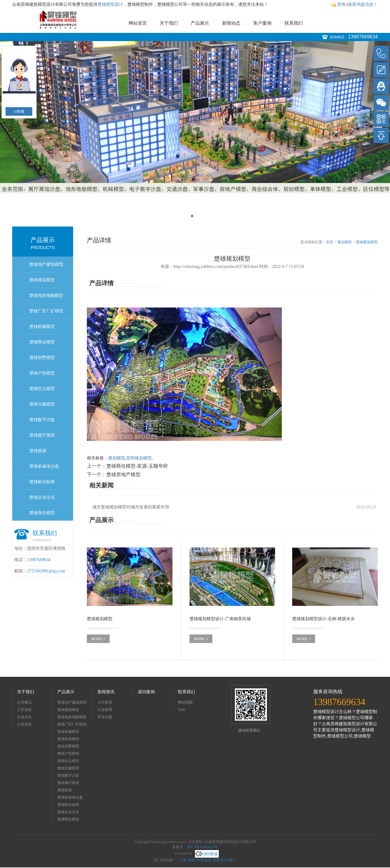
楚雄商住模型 (42, 513)
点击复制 (195, 842)
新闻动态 (231, 23)
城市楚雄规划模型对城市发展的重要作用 (131, 507)
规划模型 (345, 242)
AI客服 (19, 111)
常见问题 (105, 717)
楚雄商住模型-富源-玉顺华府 (137, 466)
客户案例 (262, 23)
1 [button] (192, 216)
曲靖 (208, 860)
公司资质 (24, 724)
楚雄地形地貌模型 (46, 295)
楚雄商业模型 (42, 342)
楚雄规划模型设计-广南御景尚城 (220, 619)
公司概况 (24, 702)
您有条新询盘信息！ (355, 4)
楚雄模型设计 (110, 4)
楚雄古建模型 (42, 404)
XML (182, 710)
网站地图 (185, 702)
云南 (183, 860)
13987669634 (363, 37)
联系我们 (294, 23)
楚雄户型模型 (42, 373)
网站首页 (138, 23)
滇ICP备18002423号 (202, 847)
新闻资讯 (106, 692)
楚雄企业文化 (42, 497)
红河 (224, 860)
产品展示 (200, 23)
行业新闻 (105, 710)
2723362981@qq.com (46, 571)
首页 (330, 242)
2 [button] (198, 216)
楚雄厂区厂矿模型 (46, 311)
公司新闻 (105, 702)
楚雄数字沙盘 (42, 420)
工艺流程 (24, 710)
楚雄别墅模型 (42, 358)
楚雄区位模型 (42, 389)
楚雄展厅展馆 (42, 435)
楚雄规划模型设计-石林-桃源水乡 (323, 619)
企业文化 (24, 717)
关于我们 (169, 23)
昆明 (191, 860)
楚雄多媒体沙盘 (44, 466)
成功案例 (146, 692)
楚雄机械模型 (42, 327)
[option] (195, 117)
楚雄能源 (38, 451)
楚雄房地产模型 (123, 474)
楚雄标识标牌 (42, 482)
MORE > (98, 639)
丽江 (232, 860)
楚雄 (216, 860)
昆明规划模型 (139, 458)
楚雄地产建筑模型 (46, 264)
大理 (200, 860)
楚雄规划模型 (42, 280)
